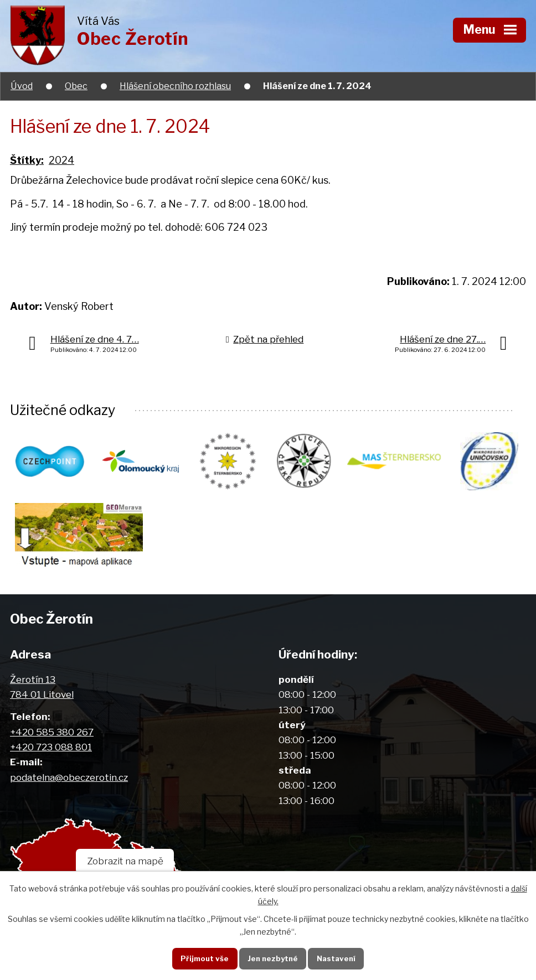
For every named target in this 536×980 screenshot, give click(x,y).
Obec (76, 86)
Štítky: (27, 160)
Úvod (22, 86)
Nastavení (339, 958)
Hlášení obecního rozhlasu (175, 86)
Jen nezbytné (272, 958)
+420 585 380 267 (52, 735)
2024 (61, 160)
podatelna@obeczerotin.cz (69, 781)
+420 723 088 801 (51, 750)
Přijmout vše (201, 958)
